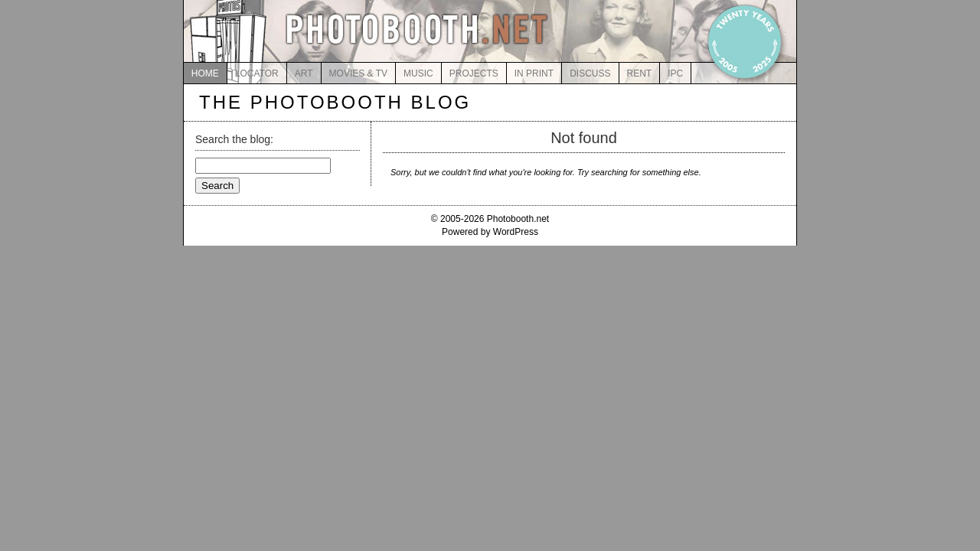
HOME (205, 73)
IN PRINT (534, 73)
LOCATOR (257, 73)
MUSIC (418, 73)
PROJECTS (474, 73)
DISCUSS (590, 73)
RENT (640, 73)
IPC (675, 73)
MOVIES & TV (358, 73)
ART (304, 73)
